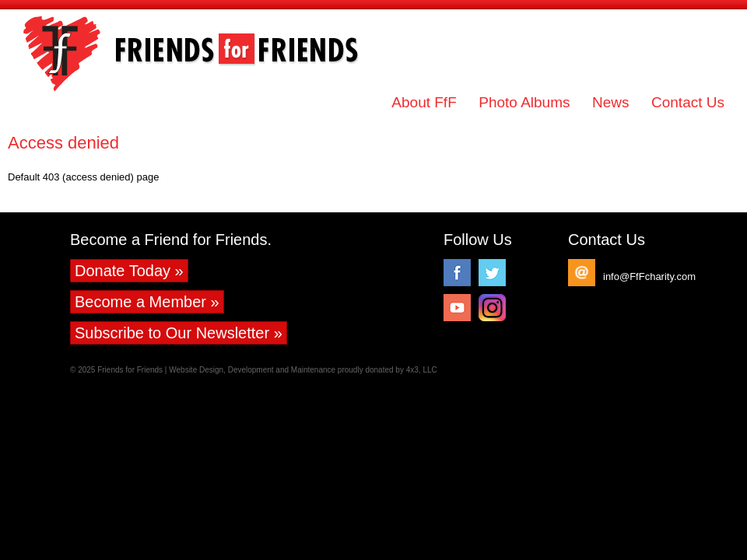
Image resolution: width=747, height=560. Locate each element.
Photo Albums (524, 102)
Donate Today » (129, 271)
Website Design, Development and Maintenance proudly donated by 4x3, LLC (303, 370)
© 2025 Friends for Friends (116, 370)
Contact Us (688, 102)
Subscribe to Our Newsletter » (179, 333)
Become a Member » (147, 302)
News (611, 102)
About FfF (424, 102)
